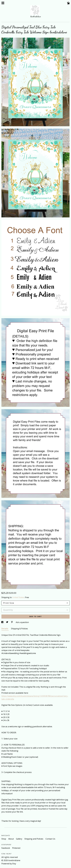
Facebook (6, 848)
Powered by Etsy (9, 864)
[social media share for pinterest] (12, 622)
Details (5, 629)
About (11, 839)
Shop (4, 839)
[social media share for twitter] (7, 622)
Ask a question (22, 622)
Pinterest (16, 848)
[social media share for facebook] (3, 622)
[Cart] (68, 4)
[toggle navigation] (3, 3)
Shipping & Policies (19, 629)
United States (18, 597)
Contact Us (50, 839)
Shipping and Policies (34, 839)
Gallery (19, 839)
